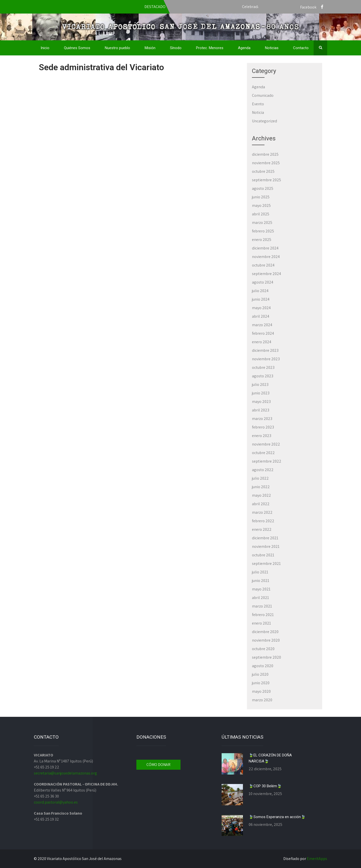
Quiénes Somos (77, 48)
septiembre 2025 (266, 180)
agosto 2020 (263, 666)
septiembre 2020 (266, 657)
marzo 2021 (262, 606)
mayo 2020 (261, 691)
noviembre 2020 (266, 640)
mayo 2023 (261, 402)
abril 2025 (261, 214)
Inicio (45, 48)
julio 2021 (260, 572)
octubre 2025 (263, 171)
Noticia (258, 112)
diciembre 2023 (265, 350)
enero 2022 (262, 529)
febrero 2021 (263, 615)
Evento (258, 104)
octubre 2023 (263, 367)
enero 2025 (262, 240)
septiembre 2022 (267, 461)
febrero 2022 (263, 521)
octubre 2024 (263, 265)
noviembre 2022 (266, 444)
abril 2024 (261, 316)
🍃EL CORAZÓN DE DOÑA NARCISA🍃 (270, 758)
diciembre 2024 (265, 248)
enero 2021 (261, 623)
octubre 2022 (263, 453)
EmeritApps (317, 859)
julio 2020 (260, 674)
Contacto (301, 48)
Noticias (272, 48)
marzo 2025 (262, 223)
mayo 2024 (261, 308)
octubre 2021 (263, 555)
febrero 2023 (263, 427)
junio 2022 (261, 487)
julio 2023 (260, 384)
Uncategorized (264, 121)
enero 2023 (262, 436)
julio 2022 (260, 478)
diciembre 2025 (265, 154)
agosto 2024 (263, 282)
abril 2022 (261, 504)
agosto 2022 (263, 470)
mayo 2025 (261, 205)
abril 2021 (260, 598)
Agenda (244, 48)
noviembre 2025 (266, 163)
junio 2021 (261, 581)
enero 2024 (262, 342)
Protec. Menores (210, 48)
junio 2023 (261, 393)
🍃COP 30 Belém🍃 (265, 786)
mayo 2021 (261, 589)
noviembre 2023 (266, 359)
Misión (150, 48)
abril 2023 (261, 410)
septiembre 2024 (266, 274)
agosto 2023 (263, 376)
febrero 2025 (263, 231)
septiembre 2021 (266, 563)
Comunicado (263, 95)
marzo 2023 (262, 419)
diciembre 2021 (265, 538)
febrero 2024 (263, 333)
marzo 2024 (262, 325)
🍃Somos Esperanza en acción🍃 (277, 817)
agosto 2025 (263, 188)
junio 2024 (261, 299)
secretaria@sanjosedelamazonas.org (65, 773)
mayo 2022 (261, 495)
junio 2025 (261, 197)
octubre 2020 (263, 649)
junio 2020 (261, 683)
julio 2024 (260, 291)
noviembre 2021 (266, 546)
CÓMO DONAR (158, 765)
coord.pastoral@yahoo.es (56, 802)
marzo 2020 (262, 700)
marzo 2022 (262, 512)
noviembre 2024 (266, 257)
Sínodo (176, 48)
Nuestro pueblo (117, 48)
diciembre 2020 (265, 632)
